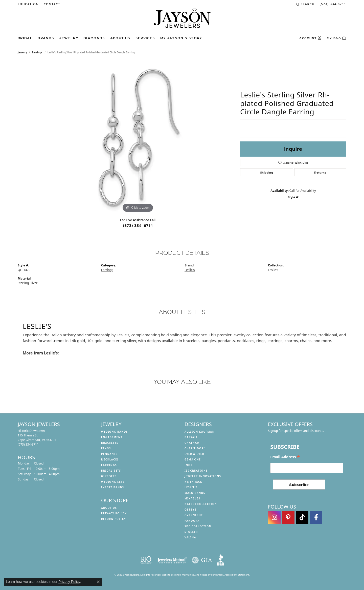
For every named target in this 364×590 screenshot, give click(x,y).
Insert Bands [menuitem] (113, 487)
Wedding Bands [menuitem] (115, 432)
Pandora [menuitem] (192, 521)
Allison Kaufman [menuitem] (200, 432)
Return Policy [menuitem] (114, 519)
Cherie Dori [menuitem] (195, 448)
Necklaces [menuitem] (110, 459)
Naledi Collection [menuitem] (201, 504)
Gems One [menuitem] (193, 459)
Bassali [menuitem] (191, 437)
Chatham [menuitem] (192, 443)
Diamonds (94, 38)
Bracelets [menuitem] (110, 443)
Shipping (267, 172)
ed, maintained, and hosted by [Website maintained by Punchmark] (195, 575)
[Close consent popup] (98, 582)
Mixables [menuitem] (192, 498)
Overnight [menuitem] (194, 515)
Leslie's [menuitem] (191, 487)
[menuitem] (146, 560)
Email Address (285, 457)
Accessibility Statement (237, 575)
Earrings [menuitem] (109, 465)
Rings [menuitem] (106, 448)
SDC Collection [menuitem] (198, 526)
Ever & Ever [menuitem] (194, 454)
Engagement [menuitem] (112, 437)
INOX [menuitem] (189, 465)
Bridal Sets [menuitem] (111, 471)
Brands (46, 38)
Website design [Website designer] (170, 575)
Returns (320, 172)
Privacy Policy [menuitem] (114, 513)
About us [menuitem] (109, 508)
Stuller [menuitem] (191, 532)
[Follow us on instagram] (274, 517)
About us (120, 38)
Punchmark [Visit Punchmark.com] (217, 575)
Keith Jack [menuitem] (193, 482)
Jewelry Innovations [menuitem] (203, 476)
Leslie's (190, 270)
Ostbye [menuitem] (190, 510)
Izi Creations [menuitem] (196, 471)
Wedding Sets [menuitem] (113, 482)
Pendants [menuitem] (109, 454)
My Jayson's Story (181, 38)
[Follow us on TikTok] (302, 517)
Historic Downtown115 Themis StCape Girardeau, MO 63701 (37, 438)
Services (145, 38)
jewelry (22, 52)
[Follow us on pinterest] (288, 517)
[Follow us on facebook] (316, 517)
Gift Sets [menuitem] (109, 476)
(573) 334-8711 (138, 225)
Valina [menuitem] (190, 537)
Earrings (37, 52)
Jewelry (69, 38)
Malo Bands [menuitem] (195, 493)
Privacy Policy (69, 582)
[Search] (305, 4)
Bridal (25, 38)
